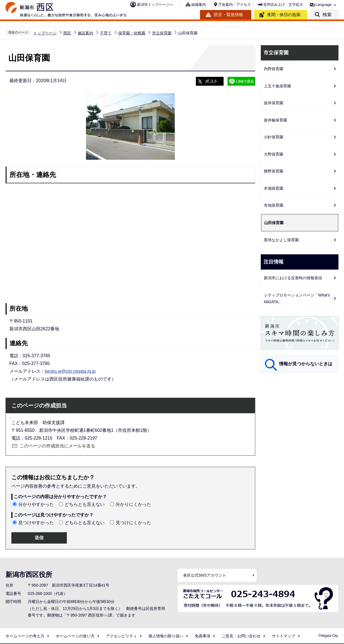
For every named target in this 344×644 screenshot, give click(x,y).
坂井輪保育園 (275, 120)
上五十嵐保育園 (277, 86)
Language (323, 5)
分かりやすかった (36, 504)
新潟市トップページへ (155, 5)
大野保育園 (274, 154)
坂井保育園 (274, 103)
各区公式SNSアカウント (205, 575)
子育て (106, 33)
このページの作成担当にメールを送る (57, 446)
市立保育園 (162, 33)
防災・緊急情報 (228, 15)
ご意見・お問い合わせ (241, 636)
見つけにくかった (133, 523)
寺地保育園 (274, 205)
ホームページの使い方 (75, 636)
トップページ (45, 33)
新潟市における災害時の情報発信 (293, 278)
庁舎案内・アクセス (235, 5)
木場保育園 (274, 188)
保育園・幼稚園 (132, 33)
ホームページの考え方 (25, 636)
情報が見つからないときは (306, 364)
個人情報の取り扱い (166, 636)
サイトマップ (284, 636)
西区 (67, 33)
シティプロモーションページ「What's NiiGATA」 (297, 299)
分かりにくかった (133, 504)
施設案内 (85, 33)
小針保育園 (274, 137)
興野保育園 (274, 171)
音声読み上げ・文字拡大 (283, 5)
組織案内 (199, 5)
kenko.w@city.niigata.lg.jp (70, 371)
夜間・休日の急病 (284, 15)
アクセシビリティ (122, 636)
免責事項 (203, 636)
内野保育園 (274, 69)
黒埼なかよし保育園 (281, 240)
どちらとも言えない (85, 504)
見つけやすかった (36, 523)
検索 (327, 15)
